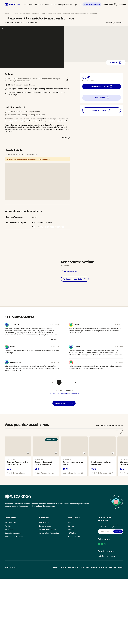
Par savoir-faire (10, 523)
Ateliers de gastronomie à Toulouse (46, 13)
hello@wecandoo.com (107, 556)
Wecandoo (9, 13)
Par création (9, 530)
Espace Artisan (74, 537)
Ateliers (18, 13)
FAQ (70, 523)
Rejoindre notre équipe (47, 530)
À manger (27, 13)
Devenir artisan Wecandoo (49, 533)
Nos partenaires (45, 526)
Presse (71, 530)
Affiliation (72, 533)
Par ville (8, 526)
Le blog (71, 526)
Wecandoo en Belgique (14, 537)
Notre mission (44, 523)
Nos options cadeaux (13, 533)
